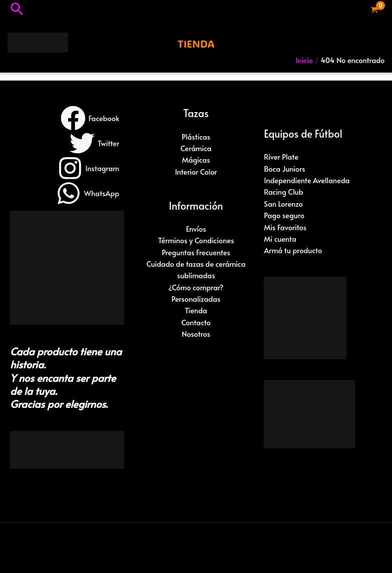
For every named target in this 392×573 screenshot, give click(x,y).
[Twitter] (94, 143)
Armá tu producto (293, 250)
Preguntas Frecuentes (196, 252)
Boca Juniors (284, 169)
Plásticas (196, 137)
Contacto (196, 322)
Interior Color (196, 172)
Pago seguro (284, 215)
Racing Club (283, 192)
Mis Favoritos (285, 227)
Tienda (196, 310)
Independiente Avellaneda (307, 180)
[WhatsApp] (88, 193)
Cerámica (196, 148)
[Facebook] (90, 118)
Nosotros (196, 334)
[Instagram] (89, 168)
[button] (17, 10)
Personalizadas (196, 299)
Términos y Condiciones (196, 240)
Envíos (196, 229)
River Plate (281, 157)
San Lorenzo (283, 204)
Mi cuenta (280, 239)
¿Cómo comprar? (196, 287)
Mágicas (196, 160)
